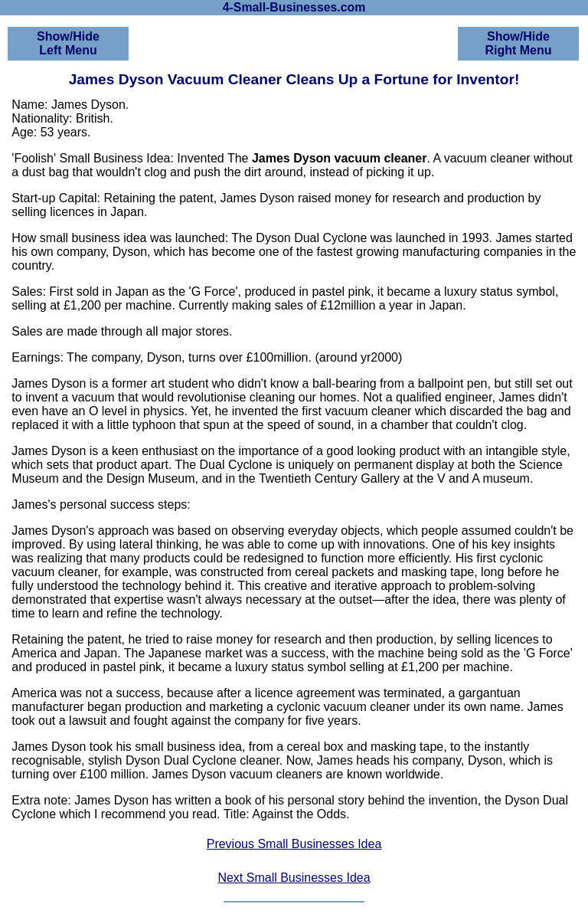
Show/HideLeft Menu (68, 43)
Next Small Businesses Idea (294, 878)
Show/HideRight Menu (518, 43)
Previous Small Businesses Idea (294, 844)
